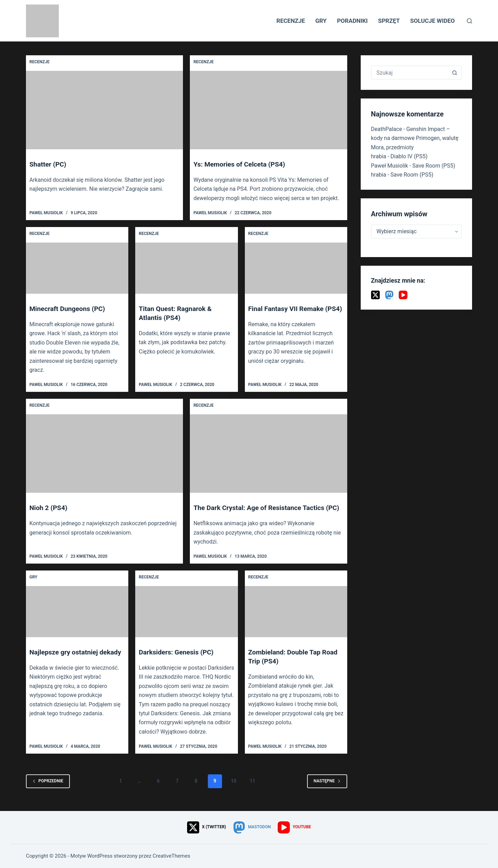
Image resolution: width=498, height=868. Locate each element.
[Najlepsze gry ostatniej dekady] (77, 621)
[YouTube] (403, 295)
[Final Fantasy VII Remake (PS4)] (296, 268)
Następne (327, 790)
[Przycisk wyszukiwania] (454, 73)
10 (234, 790)
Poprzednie (48, 790)
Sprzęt (389, 21)
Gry (321, 21)
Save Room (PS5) (434, 166)
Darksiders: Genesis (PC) (178, 661)
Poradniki (352, 21)
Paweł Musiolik (390, 166)
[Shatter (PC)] (104, 110)
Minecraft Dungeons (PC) (69, 309)
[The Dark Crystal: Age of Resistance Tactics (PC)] (268, 454)
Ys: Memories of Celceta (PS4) (241, 164)
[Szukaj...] (410, 73)
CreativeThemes (171, 856)
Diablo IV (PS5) (409, 156)
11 (252, 790)
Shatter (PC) (49, 164)
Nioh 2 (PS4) (49, 508)
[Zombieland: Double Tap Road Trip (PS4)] (296, 621)
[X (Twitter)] (375, 295)
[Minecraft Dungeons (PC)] (77, 268)
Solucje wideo (432, 21)
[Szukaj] (469, 21)
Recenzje (291, 21)
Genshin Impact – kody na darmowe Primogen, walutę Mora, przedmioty (415, 138)
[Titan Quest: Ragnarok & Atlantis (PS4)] (186, 268)
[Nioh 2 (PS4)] (104, 454)
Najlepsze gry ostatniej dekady (77, 661)
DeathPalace (387, 129)
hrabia (379, 156)
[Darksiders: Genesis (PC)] (186, 621)
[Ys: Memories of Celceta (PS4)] (268, 110)
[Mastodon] (389, 295)
